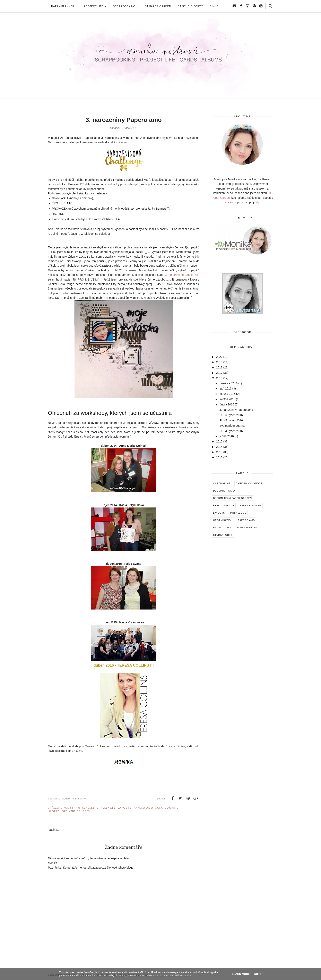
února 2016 (227, 404)
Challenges (106, 808)
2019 (219, 362)
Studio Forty (223, 535)
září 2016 (225, 388)
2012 (219, 457)
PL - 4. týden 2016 (231, 431)
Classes (88, 808)
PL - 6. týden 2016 (231, 415)
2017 (219, 373)
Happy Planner (250, 505)
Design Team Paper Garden (232, 498)
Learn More (241, 974)
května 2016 (227, 399)
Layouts (125, 808)
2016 (219, 378)
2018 (219, 367)
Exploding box (224, 505)
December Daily (224, 491)
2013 (219, 452)
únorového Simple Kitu (185, 275)
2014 (219, 447)
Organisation (223, 520)
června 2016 (227, 394)
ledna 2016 (227, 436)
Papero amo (144, 808)
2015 (219, 441)
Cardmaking (222, 483)
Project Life (222, 528)
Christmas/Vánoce (249, 483)
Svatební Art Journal (232, 426)
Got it (258, 974)
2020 (219, 357)
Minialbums (238, 513)
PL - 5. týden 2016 (231, 420)
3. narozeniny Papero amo (236, 410)
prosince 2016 (228, 383)
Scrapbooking (167, 808)
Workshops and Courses (70, 811)
